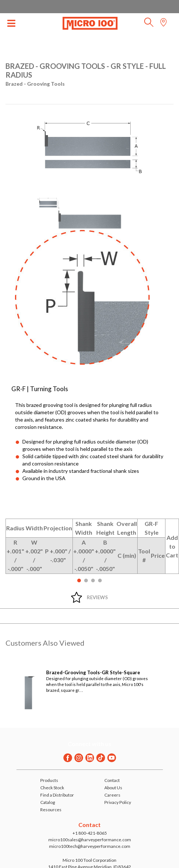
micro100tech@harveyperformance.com (90, 846)
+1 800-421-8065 (90, 833)
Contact (112, 780)
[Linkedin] (90, 758)
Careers (112, 795)
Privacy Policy (118, 802)
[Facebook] (68, 758)
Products (49, 780)
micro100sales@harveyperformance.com (90, 840)
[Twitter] (101, 758)
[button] (149, 24)
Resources (51, 810)
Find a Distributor (57, 795)
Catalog (48, 802)
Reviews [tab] (97, 597)
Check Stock (52, 788)
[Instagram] (79, 758)
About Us (113, 788)
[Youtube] (112, 758)
